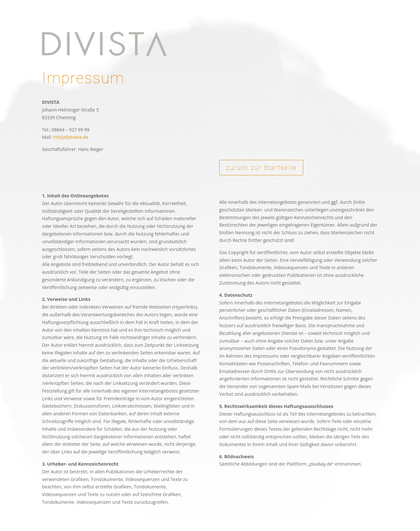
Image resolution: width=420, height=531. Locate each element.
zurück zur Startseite (261, 168)
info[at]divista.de (71, 137)
